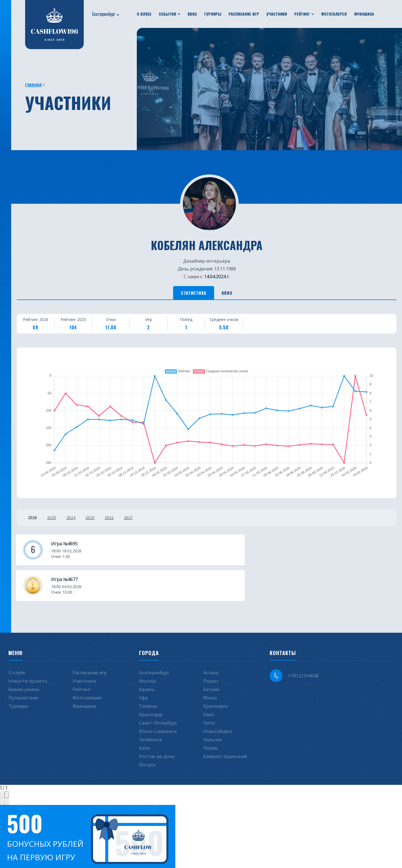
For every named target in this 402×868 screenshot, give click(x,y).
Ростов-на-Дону (157, 724)
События (167, 14)
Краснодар (151, 682)
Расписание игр (244, 14)
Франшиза (364, 14)
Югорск (147, 732)
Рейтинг (302, 14)
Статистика (190, 294)
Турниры (213, 14)
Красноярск (216, 674)
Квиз (192, 14)
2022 (118, 519)
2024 (75, 519)
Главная (33, 85)
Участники (277, 14)
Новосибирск (218, 699)
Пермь (211, 716)
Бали (144, 716)
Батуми (211, 657)
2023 (97, 519)
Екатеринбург (104, 14)
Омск (209, 682)
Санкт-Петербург (158, 690)
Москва (147, 649)
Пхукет (211, 649)
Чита (209, 690)
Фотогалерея (334, 14)
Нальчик (213, 707)
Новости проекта (28, 649)
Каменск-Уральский (225, 724)
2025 (54, 519)
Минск (210, 665)
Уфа (143, 665)
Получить (31, 848)
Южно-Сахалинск (158, 699)
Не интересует (89, 848)
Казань (147, 657)
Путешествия (23, 665)
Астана (211, 640)
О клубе (144, 14)
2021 (140, 519)
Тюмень (148, 674)
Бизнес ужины (24, 657)
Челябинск (151, 707)
